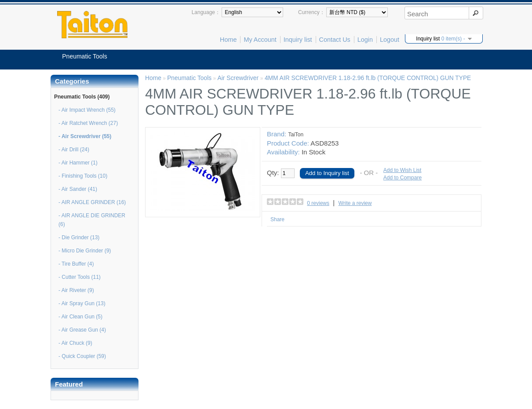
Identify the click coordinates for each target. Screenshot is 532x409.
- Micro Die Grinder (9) (85, 251)
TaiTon (296, 135)
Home (228, 40)
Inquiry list (298, 40)
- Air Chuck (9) (75, 343)
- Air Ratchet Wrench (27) (88, 123)
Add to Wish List (403, 170)
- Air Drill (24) (74, 150)
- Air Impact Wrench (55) (87, 110)
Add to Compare (403, 178)
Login (365, 40)
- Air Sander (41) (78, 189)
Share (277, 219)
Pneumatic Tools (84, 56)
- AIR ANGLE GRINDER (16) (92, 202)
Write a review (355, 203)
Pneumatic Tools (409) (82, 97)
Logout (390, 40)
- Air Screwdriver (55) (85, 136)
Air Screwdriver (239, 78)
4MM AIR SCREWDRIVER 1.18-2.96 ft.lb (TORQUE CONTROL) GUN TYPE (368, 78)
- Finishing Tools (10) (83, 176)
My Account (260, 40)
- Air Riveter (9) (76, 290)
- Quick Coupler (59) (82, 356)
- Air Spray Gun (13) (82, 303)
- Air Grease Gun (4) (82, 330)
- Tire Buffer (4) (76, 264)
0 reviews (318, 203)
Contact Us (335, 40)
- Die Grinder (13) (79, 237)
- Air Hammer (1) (78, 163)
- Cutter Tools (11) (80, 277)
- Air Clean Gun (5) (80, 317)
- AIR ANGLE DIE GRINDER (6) (92, 220)
